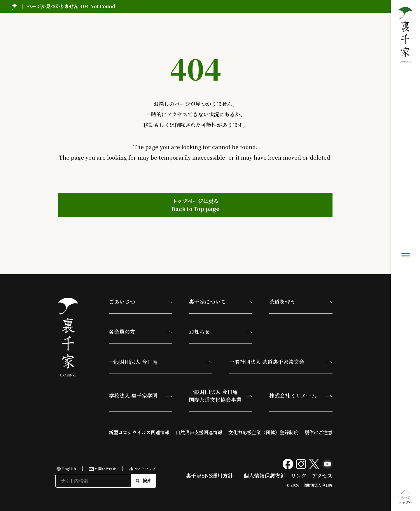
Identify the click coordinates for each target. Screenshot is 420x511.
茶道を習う (282, 301)
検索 (144, 481)
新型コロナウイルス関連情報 (139, 432)
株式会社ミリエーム (293, 395)
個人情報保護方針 (265, 475)
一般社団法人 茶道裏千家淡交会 (267, 362)
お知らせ (199, 332)
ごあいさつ (122, 301)
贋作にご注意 (318, 432)
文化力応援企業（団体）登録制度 (263, 432)
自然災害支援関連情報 (199, 432)
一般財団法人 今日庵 (133, 362)
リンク (299, 475)
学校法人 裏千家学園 (133, 395)
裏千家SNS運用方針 (209, 475)
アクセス (322, 475)
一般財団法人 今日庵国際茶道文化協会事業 (215, 396)
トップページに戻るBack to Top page (195, 205)
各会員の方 (122, 332)
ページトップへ (405, 220)
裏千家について (207, 301)
